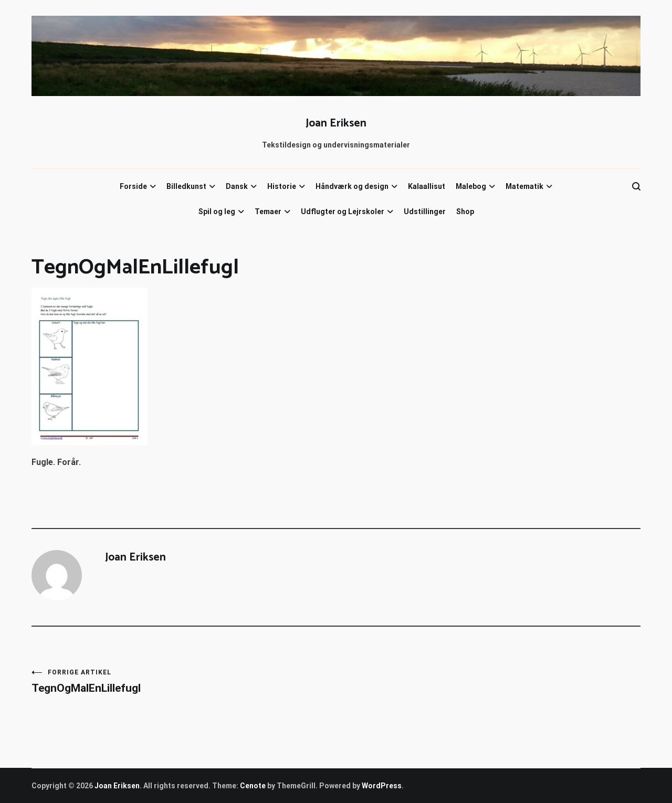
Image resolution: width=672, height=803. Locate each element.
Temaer (268, 212)
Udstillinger (425, 212)
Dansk (237, 186)
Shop (465, 212)
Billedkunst (186, 186)
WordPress (382, 786)
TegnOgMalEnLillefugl (184, 682)
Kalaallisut (427, 186)
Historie (282, 186)
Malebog (471, 186)
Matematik (524, 186)
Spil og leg (217, 212)
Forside (133, 186)
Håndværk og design (352, 186)
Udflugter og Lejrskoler (343, 212)
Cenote (253, 786)
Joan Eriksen (336, 123)
